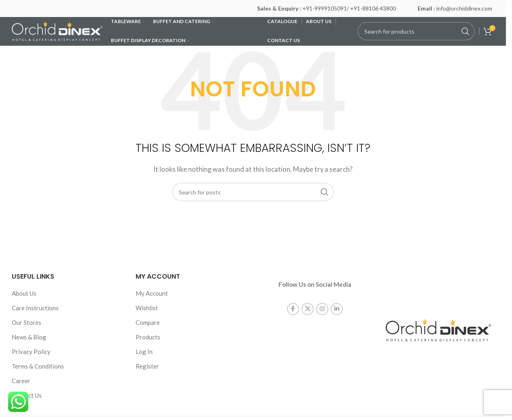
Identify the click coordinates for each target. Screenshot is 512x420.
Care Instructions (35, 308)
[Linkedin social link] (337, 309)
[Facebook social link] (293, 309)
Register (147, 366)
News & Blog (29, 337)
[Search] (416, 31)
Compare (148, 322)
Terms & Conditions (38, 366)
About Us (24, 293)
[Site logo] (57, 30)
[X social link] (308, 309)
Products (148, 337)
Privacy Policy (31, 352)
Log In (144, 352)
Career (21, 381)
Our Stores (27, 322)
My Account (152, 293)
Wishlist (147, 308)
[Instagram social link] (322, 309)
